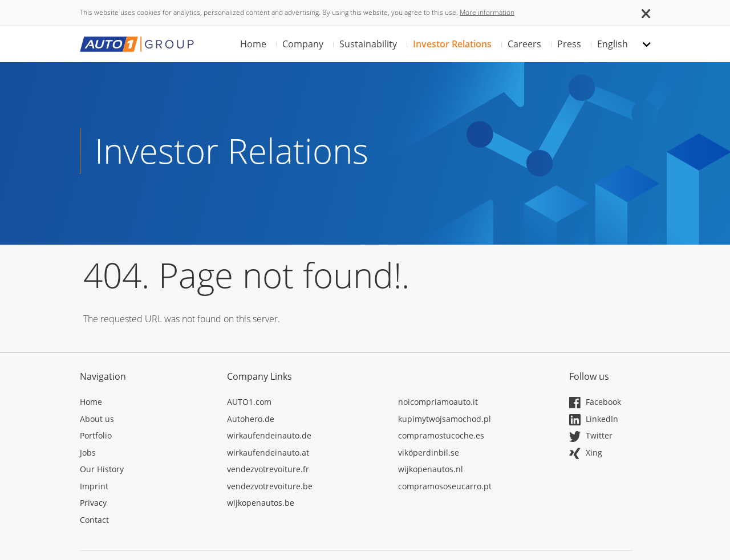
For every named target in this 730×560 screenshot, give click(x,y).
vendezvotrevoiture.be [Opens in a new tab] (270, 486)
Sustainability (368, 44)
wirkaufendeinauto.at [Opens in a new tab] (268, 453)
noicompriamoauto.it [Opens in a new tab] (438, 402)
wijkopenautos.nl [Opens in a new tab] (431, 469)
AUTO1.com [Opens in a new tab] (249, 402)
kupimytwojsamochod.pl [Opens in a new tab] (445, 419)
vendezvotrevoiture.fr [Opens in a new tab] (268, 469)
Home (253, 44)
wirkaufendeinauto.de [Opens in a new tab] (269, 435)
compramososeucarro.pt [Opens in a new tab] (445, 486)
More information (487, 12)
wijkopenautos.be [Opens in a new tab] (261, 503)
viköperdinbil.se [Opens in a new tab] (429, 453)
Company (303, 44)
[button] (646, 13)
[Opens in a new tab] (145, 404)
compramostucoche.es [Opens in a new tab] (441, 435)
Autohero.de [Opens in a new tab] (251, 419)
